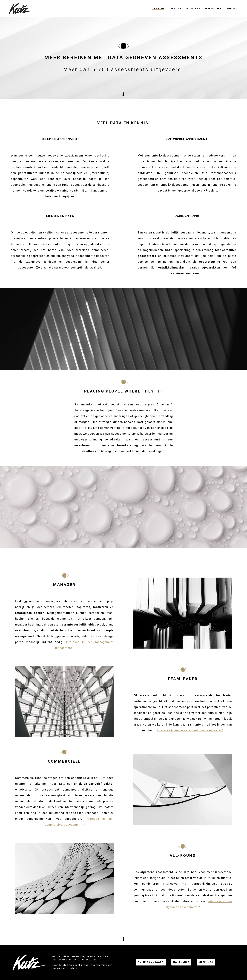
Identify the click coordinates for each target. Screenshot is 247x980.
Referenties (213, 9)
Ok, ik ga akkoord (151, 962)
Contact (231, 9)
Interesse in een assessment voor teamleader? (190, 730)
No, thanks (181, 962)
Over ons (175, 9)
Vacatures (193, 9)
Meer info (206, 962)
